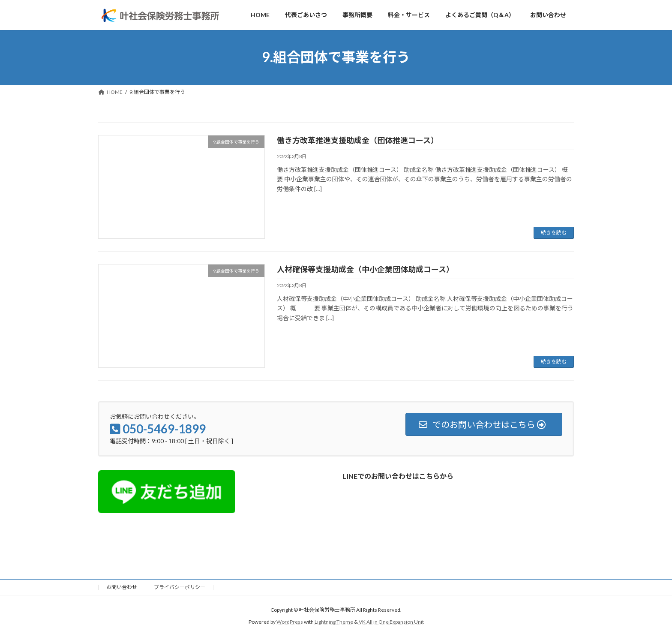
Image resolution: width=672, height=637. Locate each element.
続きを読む (554, 233)
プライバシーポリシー (180, 587)
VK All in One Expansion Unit (391, 622)
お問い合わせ (122, 587)
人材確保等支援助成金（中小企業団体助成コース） (365, 269)
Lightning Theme (334, 622)
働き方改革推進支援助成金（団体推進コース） (358, 140)
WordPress (290, 622)
